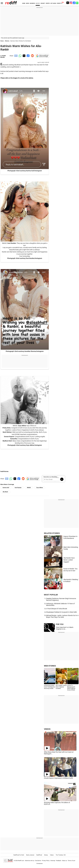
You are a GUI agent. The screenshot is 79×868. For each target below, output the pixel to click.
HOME (24, 3)
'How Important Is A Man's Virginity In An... (65, 628)
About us (65, 861)
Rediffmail (39, 855)
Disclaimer (38, 861)
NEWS (28, 3)
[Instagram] (71, 3)
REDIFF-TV (60, 3)
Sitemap (53, 861)
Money (46, 855)
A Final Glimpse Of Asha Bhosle (57, 609)
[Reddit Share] (32, 56)
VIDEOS (47, 729)
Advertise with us (30, 861)
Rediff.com (21, 861)
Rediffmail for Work (19, 855)
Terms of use (71, 861)
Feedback (59, 861)
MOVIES (38, 3)
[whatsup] (77, 3)
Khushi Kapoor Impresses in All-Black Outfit (58, 778)
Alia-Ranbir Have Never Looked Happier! (69, 560)
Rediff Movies (3, 57)
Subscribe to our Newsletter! (50, 477)
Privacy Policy (46, 861)
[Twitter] (68, 3)
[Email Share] (16, 56)
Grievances (40, 864)
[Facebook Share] (28, 56)
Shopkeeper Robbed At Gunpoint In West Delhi (61, 612)
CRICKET (43, 3)
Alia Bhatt (5, 492)
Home (2, 41)
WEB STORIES (50, 666)
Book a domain (30, 855)
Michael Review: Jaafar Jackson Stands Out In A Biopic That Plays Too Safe (62, 616)
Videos (52, 855)
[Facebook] (74, 3)
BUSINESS (32, 3)
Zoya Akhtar (40, 488)
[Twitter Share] (24, 56)
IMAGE (29, 488)
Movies (7, 41)
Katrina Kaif (6, 488)
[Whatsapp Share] (20, 56)
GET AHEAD (53, 3)
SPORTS (48, 3)
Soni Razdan (18, 488)
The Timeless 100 (61, 855)
